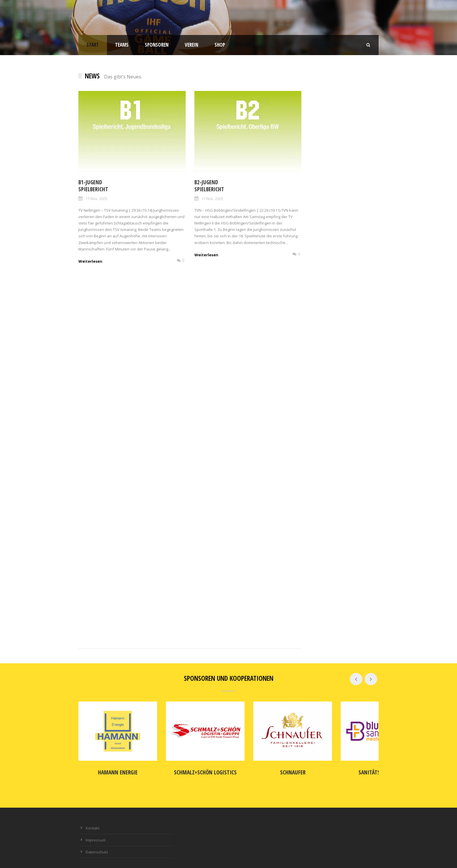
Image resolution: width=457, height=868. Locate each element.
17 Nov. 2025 (96, 199)
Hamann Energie (113, 765)
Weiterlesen (90, 261)
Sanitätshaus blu (344, 765)
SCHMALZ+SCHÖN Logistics (190, 765)
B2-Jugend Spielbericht (209, 186)
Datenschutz (97, 844)
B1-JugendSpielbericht (93, 186)
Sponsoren (157, 45)
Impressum (96, 832)
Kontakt (93, 820)
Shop (220, 45)
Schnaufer (267, 765)
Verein (191, 45)
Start (93, 45)
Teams (122, 45)
